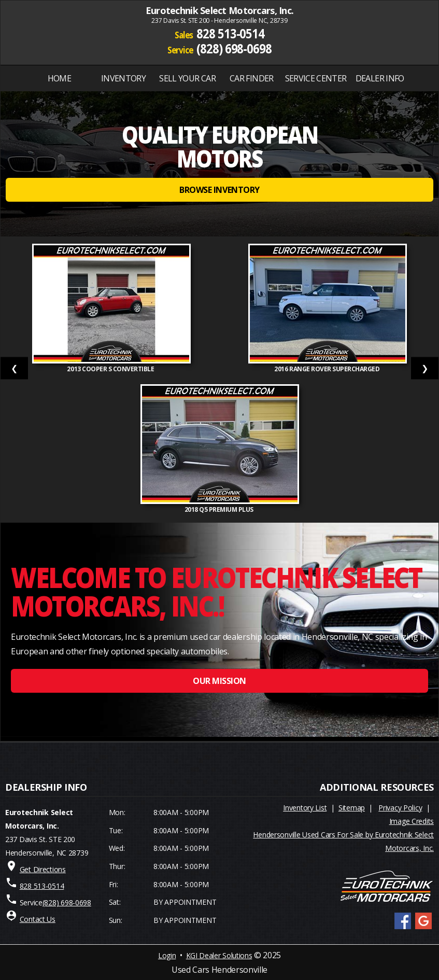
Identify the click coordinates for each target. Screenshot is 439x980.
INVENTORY (123, 78)
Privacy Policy (400, 808)
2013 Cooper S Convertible (111, 369)
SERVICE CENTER (316, 78)
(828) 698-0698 (234, 48)
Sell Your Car (187, 78)
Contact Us (38, 919)
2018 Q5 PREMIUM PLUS (220, 509)
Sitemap (352, 808)
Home (59, 78)
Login (167, 955)
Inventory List (305, 808)
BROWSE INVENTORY (219, 190)
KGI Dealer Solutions (219, 955)
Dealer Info (380, 78)
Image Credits (412, 821)
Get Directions (43, 869)
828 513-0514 (230, 33)
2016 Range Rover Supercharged (328, 369)
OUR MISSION (219, 681)
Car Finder (252, 78)
